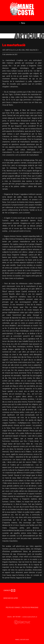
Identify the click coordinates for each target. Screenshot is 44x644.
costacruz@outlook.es (30, 617)
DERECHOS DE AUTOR (11, 598)
